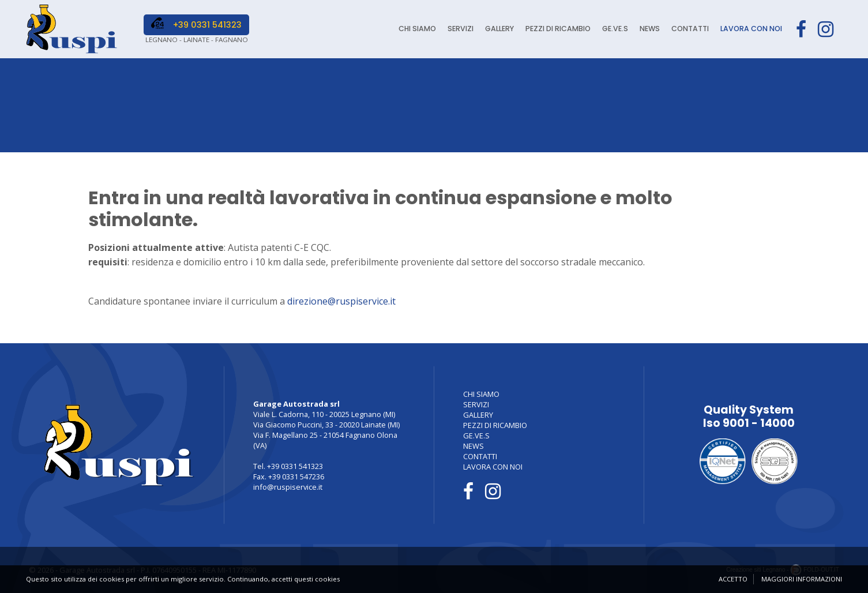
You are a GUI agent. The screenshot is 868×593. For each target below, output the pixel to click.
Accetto (733, 579)
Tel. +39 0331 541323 (288, 466)
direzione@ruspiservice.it (341, 301)
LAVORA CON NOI (750, 29)
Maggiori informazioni (802, 579)
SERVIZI (456, 29)
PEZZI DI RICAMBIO (554, 29)
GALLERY (495, 29)
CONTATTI (688, 29)
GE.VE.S (612, 29)
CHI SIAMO (412, 29)
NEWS (647, 29)
